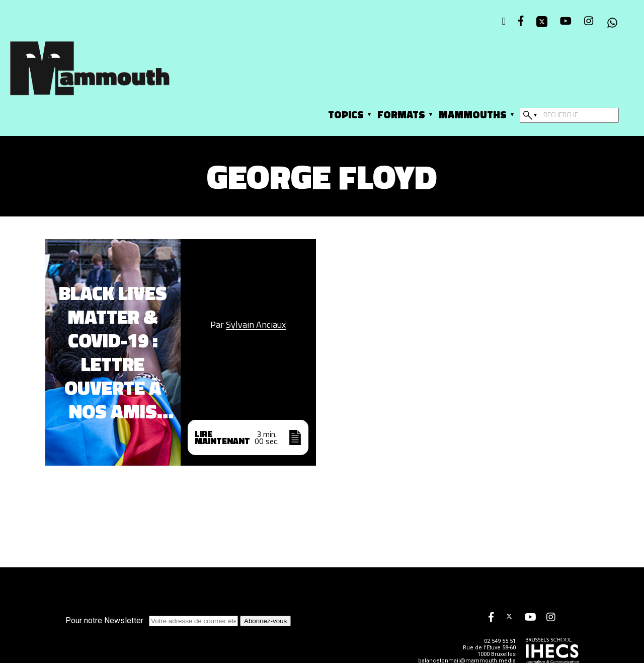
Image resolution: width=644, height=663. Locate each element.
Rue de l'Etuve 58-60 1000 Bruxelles (489, 651)
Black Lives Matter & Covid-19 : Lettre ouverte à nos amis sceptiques (113, 352)
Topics (346, 115)
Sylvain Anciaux (256, 325)
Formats (401, 115)
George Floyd (322, 176)
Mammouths (473, 115)
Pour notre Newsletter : (153, 620)
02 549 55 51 (500, 641)
